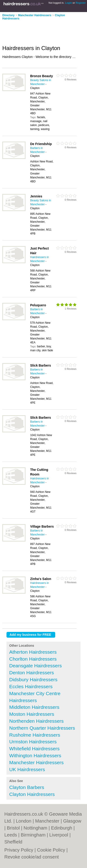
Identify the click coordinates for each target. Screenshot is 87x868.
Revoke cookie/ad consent (32, 857)
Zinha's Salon (41, 579)
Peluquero (38, 305)
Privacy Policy (19, 850)
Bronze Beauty (42, 76)
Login (68, 3)
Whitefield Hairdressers (34, 749)
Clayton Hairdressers (32, 794)
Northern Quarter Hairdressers (42, 728)
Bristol (13, 828)
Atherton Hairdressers (33, 652)
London (24, 821)
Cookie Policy (51, 850)
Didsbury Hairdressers (33, 680)
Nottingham (35, 828)
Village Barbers (42, 526)
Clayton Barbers (27, 787)
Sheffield (13, 842)
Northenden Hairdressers (37, 721)
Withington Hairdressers (35, 756)
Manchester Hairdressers (35, 15)
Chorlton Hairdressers (33, 659)
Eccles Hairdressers (31, 686)
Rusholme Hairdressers (35, 735)
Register (81, 3)
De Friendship (41, 144)
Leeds (11, 835)
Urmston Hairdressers (33, 742)
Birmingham (33, 835)
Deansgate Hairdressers (35, 666)
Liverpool (59, 835)
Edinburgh (62, 828)
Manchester (47, 821)
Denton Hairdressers (32, 673)
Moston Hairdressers (32, 714)
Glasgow (72, 821)
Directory (8, 15)
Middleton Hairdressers (34, 707)
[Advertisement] (37, 31)
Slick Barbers (41, 365)
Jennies (36, 196)
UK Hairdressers (27, 769)
